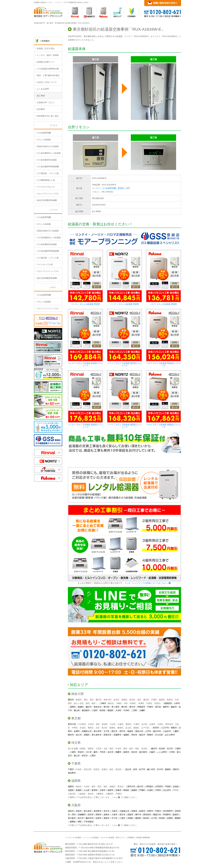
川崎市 (103, 703)
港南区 (124, 700)
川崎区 (119, 703)
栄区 (139, 700)
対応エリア (79, 685)
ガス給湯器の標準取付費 (48, 93)
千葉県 (76, 763)
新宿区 (105, 724)
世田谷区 (169, 724)
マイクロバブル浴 (45, 289)
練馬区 (120, 728)
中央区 (91, 724)
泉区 (92, 700)
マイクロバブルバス (46, 211)
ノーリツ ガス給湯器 (90, 838)
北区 (98, 728)
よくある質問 (43, 113)
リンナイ (96, 188)
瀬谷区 (146, 700)
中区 (177, 700)
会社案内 (41, 133)
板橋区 (112, 728)
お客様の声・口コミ (46, 126)
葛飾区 (136, 728)
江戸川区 (145, 728)
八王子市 (165, 728)
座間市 (73, 707)
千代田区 (82, 724)
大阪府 (76, 805)
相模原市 (168, 703)
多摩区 (141, 703)
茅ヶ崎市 (115, 707)
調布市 (71, 735)
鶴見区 (170, 700)
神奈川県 (78, 694)
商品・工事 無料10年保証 (48, 99)
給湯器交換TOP (39, 23)
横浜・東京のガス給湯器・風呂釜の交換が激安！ (156, 844)
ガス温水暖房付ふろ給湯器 (49, 177)
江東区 (136, 724)
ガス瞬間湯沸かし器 (46, 204)
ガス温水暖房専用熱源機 (48, 191)
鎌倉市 (174, 707)
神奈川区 (107, 700)
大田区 (160, 724)
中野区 (75, 728)
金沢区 (116, 700)
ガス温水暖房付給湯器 (47, 184)
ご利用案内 (45, 65)
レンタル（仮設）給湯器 (48, 79)
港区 (98, 724)
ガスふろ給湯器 (44, 164)
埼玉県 (76, 743)
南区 (94, 703)
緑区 (88, 703)
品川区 (144, 724)
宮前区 (157, 703)
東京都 (76, 718)
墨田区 (129, 724)
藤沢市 (89, 707)
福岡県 (76, 781)
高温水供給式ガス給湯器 (48, 170)
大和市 (177, 703)
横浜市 (71, 700)
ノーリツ (54, 234)
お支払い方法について (47, 106)
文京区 (113, 724)
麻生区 (111, 703)
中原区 (149, 703)
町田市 (156, 728)
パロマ (53, 311)
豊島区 (91, 728)
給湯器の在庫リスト (46, 86)
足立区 (128, 728)
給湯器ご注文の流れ (46, 72)
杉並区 (83, 728)
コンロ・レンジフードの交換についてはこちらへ (146, 583)
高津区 (133, 703)
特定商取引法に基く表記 (48, 140)
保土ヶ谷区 (79, 703)
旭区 (86, 700)
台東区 (121, 724)
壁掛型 (121, 188)
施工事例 (50, 23)
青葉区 (79, 700)
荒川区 (105, 728)
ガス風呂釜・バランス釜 (48, 197)
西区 (70, 703)
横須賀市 (86, 710)
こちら (114, 797)
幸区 (126, 703)
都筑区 (162, 700)
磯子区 (99, 700)
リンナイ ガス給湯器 (73, 838)
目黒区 (152, 724)
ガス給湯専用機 (109, 188)
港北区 (132, 700)
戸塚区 (154, 700)
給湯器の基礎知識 (143, 838)
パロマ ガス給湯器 (107, 838)
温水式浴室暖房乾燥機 (47, 224)
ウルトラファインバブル (48, 218)
